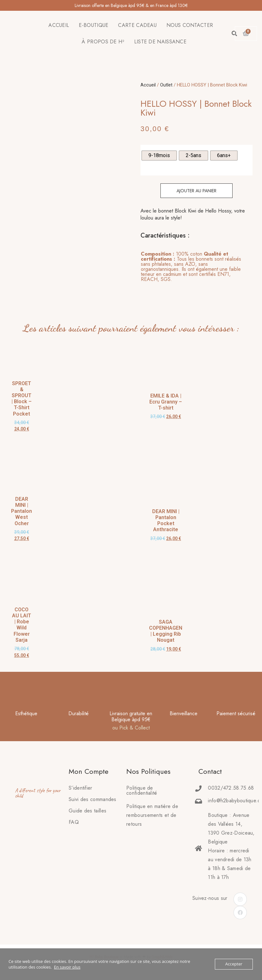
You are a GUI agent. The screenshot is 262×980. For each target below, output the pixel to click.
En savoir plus (67, 967)
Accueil (148, 85)
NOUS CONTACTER (190, 25)
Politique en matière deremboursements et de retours (152, 815)
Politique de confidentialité (142, 790)
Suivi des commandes (93, 799)
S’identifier (81, 788)
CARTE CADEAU (137, 25)
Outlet (166, 85)
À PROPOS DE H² (103, 42)
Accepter (234, 964)
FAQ (74, 822)
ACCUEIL (59, 25)
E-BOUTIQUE (94, 25)
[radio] (159, 156)
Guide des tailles (87, 811)
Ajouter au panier (196, 191)
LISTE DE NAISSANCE (160, 42)
